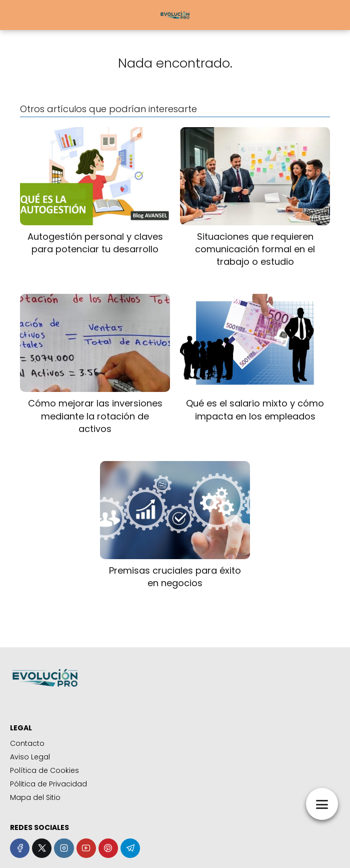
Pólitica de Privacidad (48, 784)
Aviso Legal (30, 757)
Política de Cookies (44, 770)
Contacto (27, 743)
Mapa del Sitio (35, 797)
